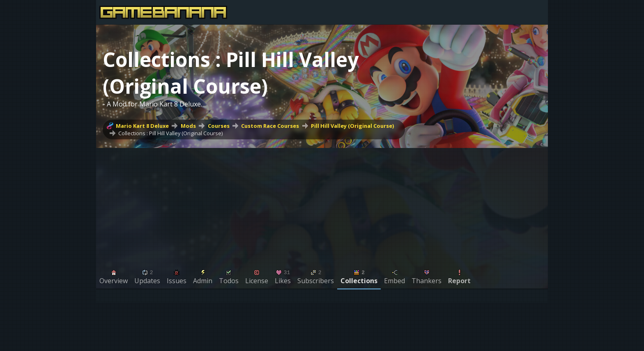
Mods (188, 126)
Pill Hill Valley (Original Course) (352, 126)
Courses (219, 126)
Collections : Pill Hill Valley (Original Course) (170, 133)
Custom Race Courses (270, 126)
